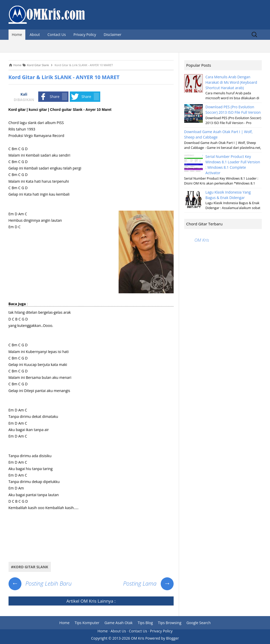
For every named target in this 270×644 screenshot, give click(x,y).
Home (17, 34)
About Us (118, 631)
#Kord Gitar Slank (30, 567)
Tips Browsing (170, 623)
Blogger (173, 638)
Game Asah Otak (118, 623)
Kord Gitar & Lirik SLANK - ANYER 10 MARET (64, 77)
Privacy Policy (85, 34)
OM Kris (88, 601)
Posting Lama (148, 583)
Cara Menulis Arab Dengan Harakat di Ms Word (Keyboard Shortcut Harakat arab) (231, 82)
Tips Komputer (87, 623)
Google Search (198, 623)
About (35, 34)
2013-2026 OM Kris (128, 638)
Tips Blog (145, 623)
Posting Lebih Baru (40, 583)
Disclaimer (112, 34)
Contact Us (57, 34)
